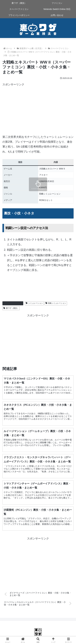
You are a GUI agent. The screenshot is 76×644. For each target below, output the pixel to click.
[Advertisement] (38, 108)
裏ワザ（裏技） (11, 308)
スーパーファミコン (13, 303)
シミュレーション (34, 303)
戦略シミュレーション (56, 303)
